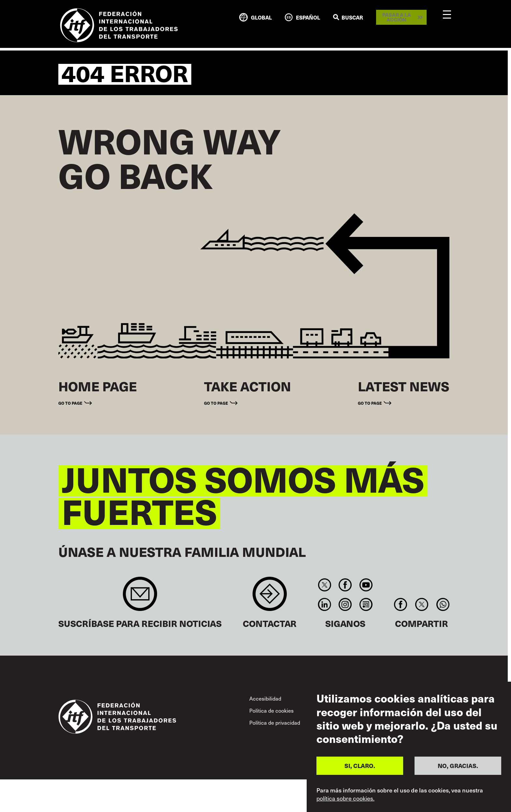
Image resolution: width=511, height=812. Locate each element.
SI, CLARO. (360, 766)
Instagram (345, 604)
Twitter (324, 585)
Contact (270, 597)
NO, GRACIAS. (458, 766)
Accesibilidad (265, 698)
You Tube (366, 585)
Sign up (140, 597)
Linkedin (324, 604)
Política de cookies (271, 710)
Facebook (345, 585)
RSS (366, 604)
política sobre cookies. (345, 798)
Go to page (70, 403)
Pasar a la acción (397, 17)
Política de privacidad (275, 722)
